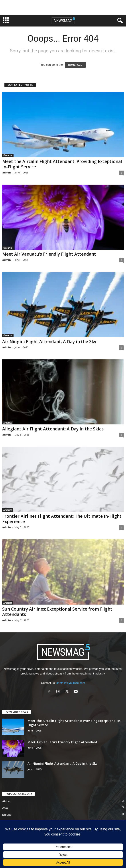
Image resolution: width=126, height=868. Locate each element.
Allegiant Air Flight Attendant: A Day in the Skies (53, 429)
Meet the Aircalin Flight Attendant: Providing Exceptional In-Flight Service (62, 164)
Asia (5, 808)
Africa (6, 801)
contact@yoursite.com (71, 683)
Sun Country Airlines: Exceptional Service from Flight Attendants (57, 612)
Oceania (8, 155)
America (8, 423)
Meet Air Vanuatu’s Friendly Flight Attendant (49, 254)
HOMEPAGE (75, 65)
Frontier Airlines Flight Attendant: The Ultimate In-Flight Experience (62, 519)
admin (7, 172)
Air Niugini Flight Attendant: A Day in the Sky (49, 342)
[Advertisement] (63, 7)
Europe (7, 815)
